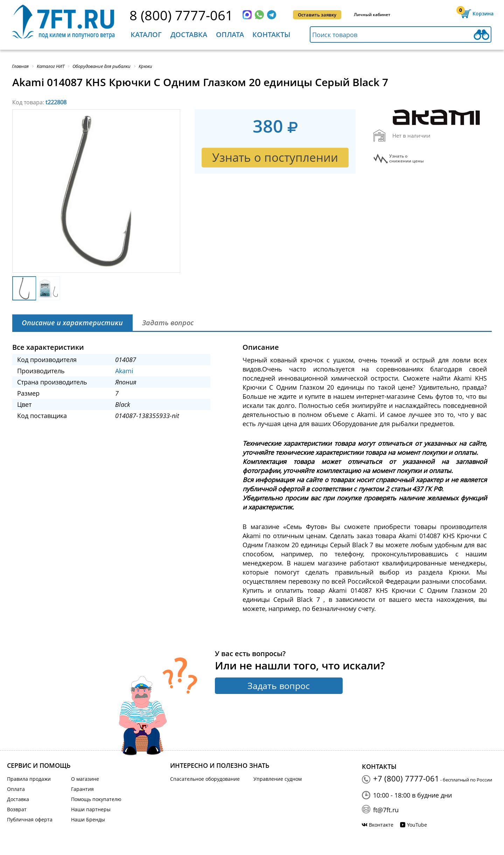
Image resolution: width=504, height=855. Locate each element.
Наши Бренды (88, 819)
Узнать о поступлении (275, 157)
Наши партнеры (91, 809)
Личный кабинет (372, 15)
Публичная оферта (30, 819)
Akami (124, 371)
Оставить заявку (317, 15)
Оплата (230, 34)
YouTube (417, 825)
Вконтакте (381, 825)
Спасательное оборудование (205, 779)
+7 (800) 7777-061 (406, 778)
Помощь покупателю (96, 799)
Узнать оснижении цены (407, 159)
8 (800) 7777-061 (181, 15)
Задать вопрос (279, 686)
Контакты (271, 34)
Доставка (189, 34)
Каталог (146, 34)
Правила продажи (29, 779)
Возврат (17, 809)
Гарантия (82, 789)
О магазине (85, 779)
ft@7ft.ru (386, 810)
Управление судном (278, 779)
